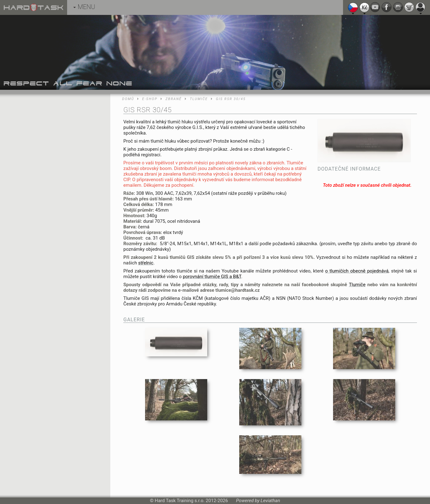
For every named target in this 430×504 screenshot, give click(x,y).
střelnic (146, 263)
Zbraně (174, 99)
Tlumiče (199, 99)
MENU (84, 7)
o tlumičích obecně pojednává (357, 271)
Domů (128, 99)
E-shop (150, 99)
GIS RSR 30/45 (231, 99)
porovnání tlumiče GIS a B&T (212, 277)
